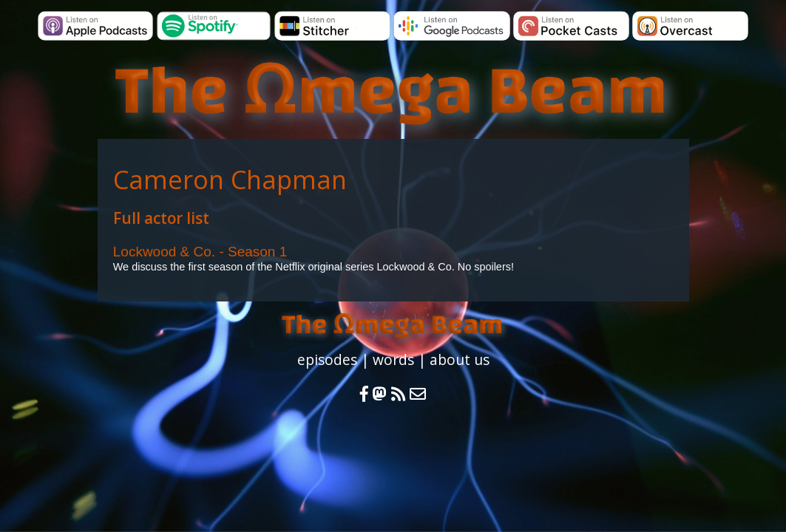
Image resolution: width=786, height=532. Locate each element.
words (393, 359)
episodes (327, 359)
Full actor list (161, 218)
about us (460, 359)
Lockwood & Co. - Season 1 (200, 252)
